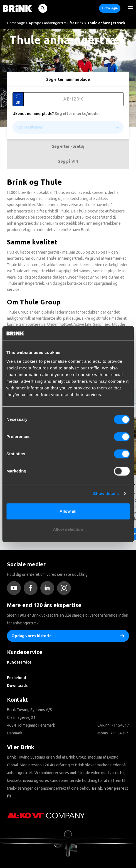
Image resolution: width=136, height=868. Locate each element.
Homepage (16, 23)
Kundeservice (19, 662)
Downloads (17, 686)
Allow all (68, 511)
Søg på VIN (68, 161)
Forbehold (17, 678)
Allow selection (68, 529)
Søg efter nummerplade (68, 79)
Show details (106, 493)
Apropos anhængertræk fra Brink (56, 23)
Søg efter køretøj (68, 146)
